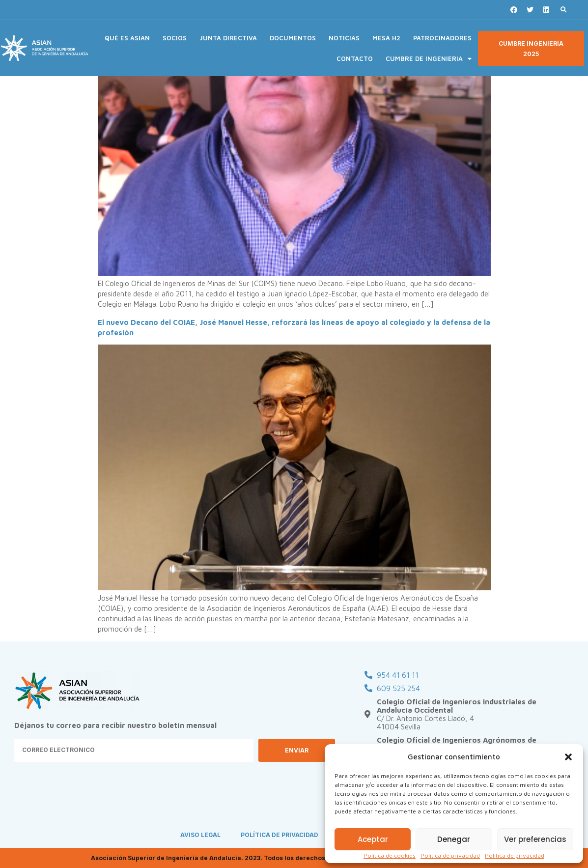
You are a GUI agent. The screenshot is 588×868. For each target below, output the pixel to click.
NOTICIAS (344, 38)
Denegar (454, 839)
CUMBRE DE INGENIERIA (429, 59)
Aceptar (373, 839)
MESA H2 (386, 38)
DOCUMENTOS (293, 38)
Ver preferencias (535, 839)
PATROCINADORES (442, 38)
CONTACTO (355, 58)
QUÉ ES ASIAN (127, 38)
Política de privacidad (450, 855)
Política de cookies (390, 855)
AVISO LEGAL (200, 835)
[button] (568, 757)
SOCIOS (175, 38)
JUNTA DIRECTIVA (228, 38)
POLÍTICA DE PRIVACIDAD (280, 835)
